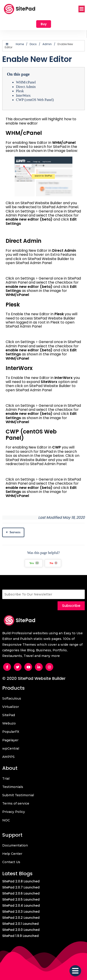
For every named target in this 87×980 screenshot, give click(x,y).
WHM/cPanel (26, 82)
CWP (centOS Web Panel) (35, 100)
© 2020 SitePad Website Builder (34, 678)
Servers (15, 532)
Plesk (20, 91)
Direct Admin (26, 87)
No (54, 563)
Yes (34, 563)
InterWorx (23, 95)
